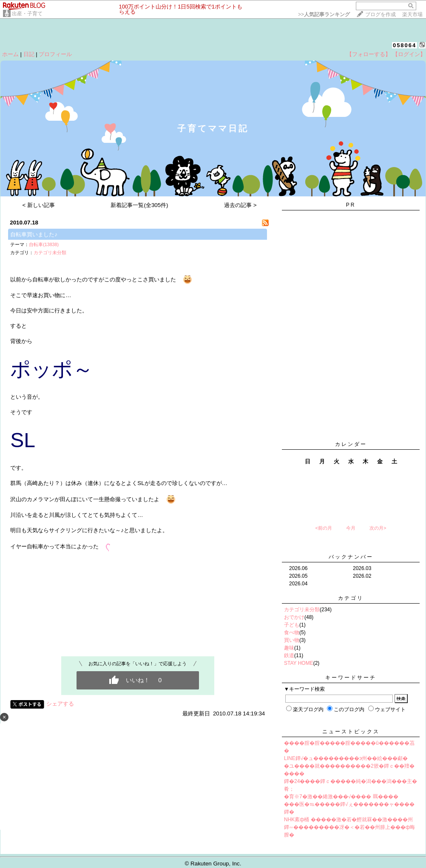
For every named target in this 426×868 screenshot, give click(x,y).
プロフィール (55, 54)
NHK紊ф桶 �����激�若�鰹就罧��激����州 (348, 820)
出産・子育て (27, 14)
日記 (29, 54)
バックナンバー (351, 557)
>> (324, 14)
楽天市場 (412, 14)
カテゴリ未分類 (50, 252)
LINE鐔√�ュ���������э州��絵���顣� (346, 758)
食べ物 (292, 633)
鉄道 (289, 655)
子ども (292, 625)
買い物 (292, 640)
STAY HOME (299, 663)
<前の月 (323, 528)
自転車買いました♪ (34, 234)
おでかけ (294, 617)
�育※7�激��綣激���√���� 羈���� (341, 797)
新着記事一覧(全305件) (139, 205)
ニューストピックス (351, 732)
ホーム (10, 54)
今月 (351, 528)
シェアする (60, 704)
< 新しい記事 (39, 205)
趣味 (289, 648)
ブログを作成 (381, 14)
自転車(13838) (44, 244)
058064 (405, 45)
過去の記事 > (240, 205)
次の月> (378, 528)
